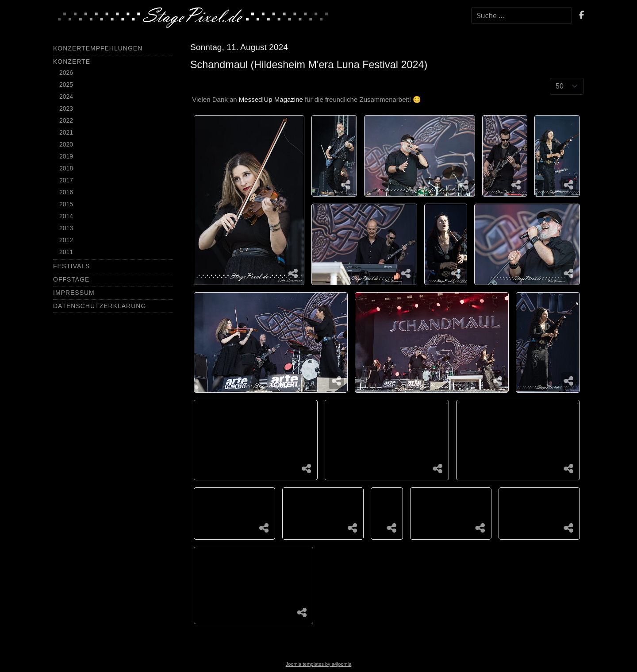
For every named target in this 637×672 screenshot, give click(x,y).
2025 (66, 85)
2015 (66, 204)
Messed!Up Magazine (271, 99)
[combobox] (522, 15)
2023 (66, 108)
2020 (66, 144)
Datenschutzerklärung (100, 306)
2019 (66, 156)
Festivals (71, 266)
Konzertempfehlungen (98, 48)
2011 (66, 252)
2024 (66, 97)
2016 (66, 192)
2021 (66, 132)
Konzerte (72, 62)
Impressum (74, 293)
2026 (66, 73)
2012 (66, 240)
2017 (66, 180)
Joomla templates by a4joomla (319, 664)
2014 (66, 216)
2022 (66, 120)
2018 (66, 168)
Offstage (71, 279)
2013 (66, 228)
